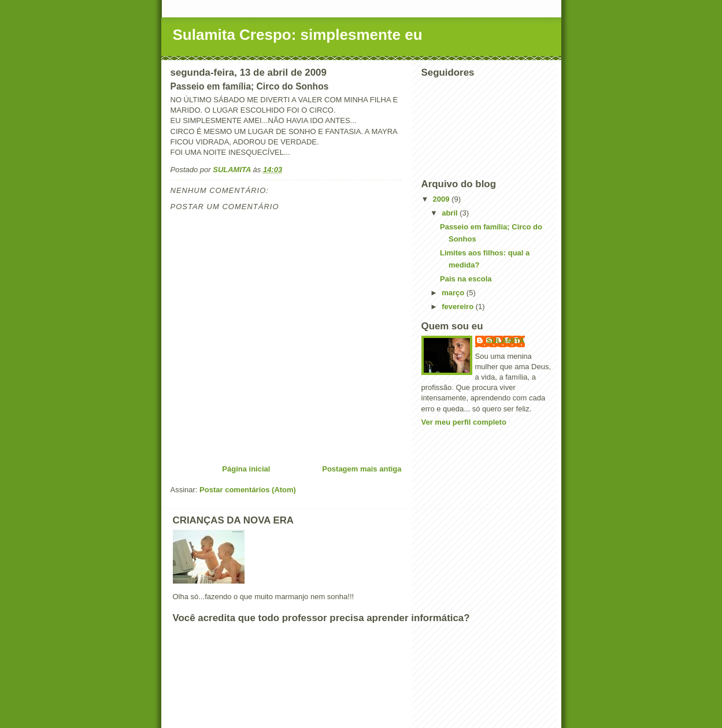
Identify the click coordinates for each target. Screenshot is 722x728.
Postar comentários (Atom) (248, 490)
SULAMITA (506, 341)
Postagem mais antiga (362, 469)
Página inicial (246, 469)
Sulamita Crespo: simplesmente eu (298, 35)
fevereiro (459, 307)
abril (451, 213)
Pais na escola (466, 279)
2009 (443, 199)
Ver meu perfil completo (464, 422)
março (454, 293)
